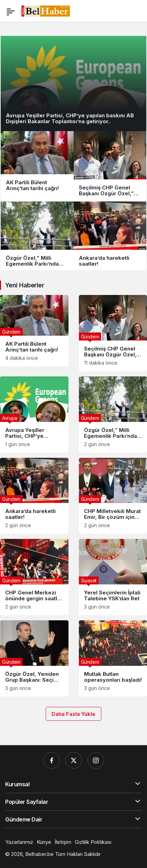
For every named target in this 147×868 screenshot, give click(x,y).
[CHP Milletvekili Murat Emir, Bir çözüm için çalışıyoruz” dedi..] (113, 496)
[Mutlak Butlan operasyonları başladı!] (113, 658)
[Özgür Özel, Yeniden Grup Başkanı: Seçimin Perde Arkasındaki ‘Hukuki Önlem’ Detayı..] (34, 658)
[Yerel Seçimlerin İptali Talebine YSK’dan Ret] (113, 577)
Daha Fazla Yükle (73, 714)
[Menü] (11, 11)
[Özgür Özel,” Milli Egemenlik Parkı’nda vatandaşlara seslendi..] (37, 237)
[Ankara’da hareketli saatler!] (110, 237)
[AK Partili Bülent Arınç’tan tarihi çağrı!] (37, 166)
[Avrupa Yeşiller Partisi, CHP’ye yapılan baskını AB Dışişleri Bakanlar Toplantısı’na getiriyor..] (73, 83)
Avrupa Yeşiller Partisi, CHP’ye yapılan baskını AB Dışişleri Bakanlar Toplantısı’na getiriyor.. (70, 118)
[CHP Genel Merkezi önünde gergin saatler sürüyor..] (34, 577)
